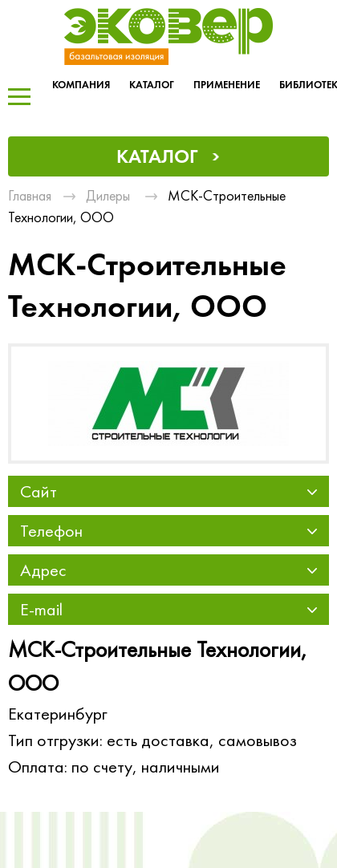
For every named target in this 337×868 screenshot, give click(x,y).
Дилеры (108, 195)
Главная (30, 195)
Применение (227, 85)
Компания (81, 85)
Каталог (152, 85)
